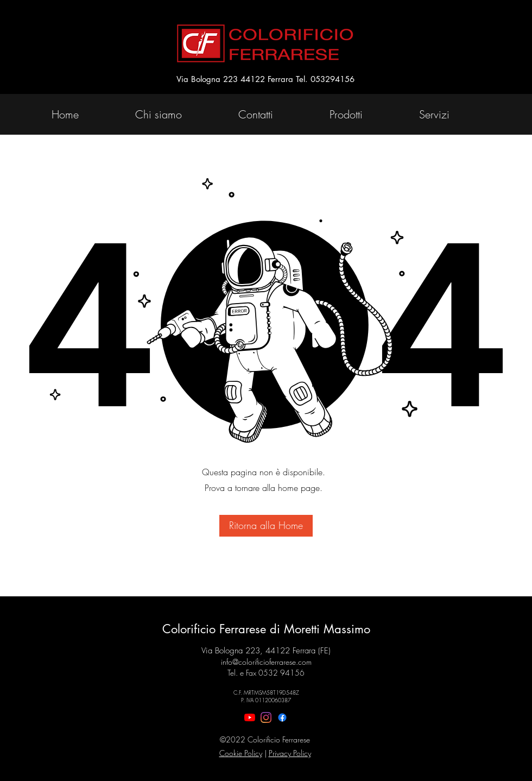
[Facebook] (282, 717)
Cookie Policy (241, 753)
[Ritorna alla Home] (266, 526)
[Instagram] (266, 717)
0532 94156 (281, 673)
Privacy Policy (290, 753)
